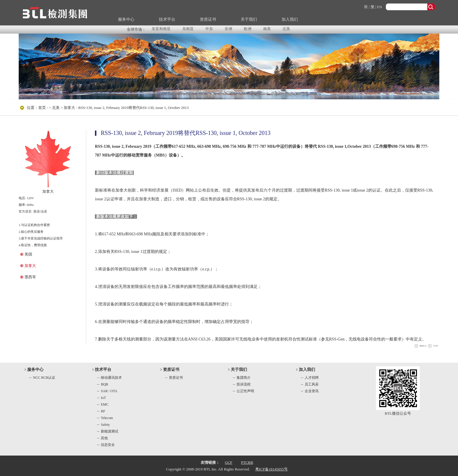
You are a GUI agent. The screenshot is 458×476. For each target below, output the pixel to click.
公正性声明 (245, 391)
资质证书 (208, 19)
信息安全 (108, 445)
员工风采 (312, 384)
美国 (28, 254)
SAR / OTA (109, 391)
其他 (104, 438)
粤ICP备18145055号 (271, 469)
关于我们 (249, 19)
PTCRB (247, 462)
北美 (286, 29)
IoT (103, 398)
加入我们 (290, 19)
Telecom (107, 418)
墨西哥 (30, 277)
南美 (267, 29)
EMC (105, 404)
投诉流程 (244, 384)
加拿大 (30, 266)
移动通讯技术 (111, 378)
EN (380, 7)
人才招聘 (312, 378)
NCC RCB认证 (44, 378)
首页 (42, 108)
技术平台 (167, 19)
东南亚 (188, 29)
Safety (105, 425)
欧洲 (248, 29)
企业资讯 (312, 391)
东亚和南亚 (161, 29)
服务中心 (126, 19)
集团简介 (244, 378)
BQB (104, 384)
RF (103, 411)
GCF (229, 462)
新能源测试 (110, 431)
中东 (209, 29)
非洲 (228, 29)
